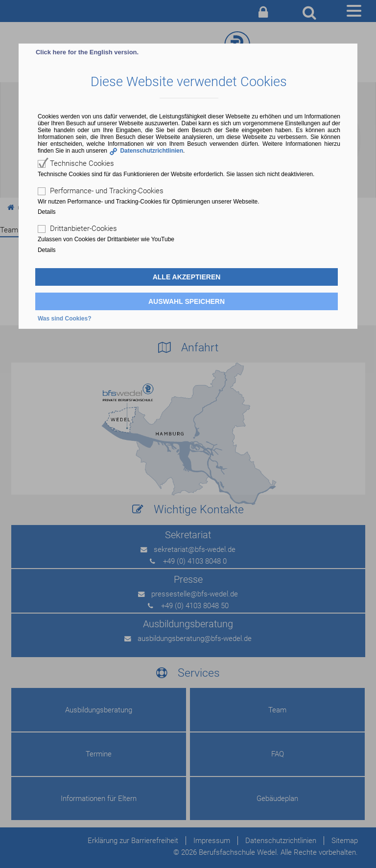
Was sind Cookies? (65, 319)
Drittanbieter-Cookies (83, 228)
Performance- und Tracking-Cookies (107, 191)
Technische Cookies (82, 163)
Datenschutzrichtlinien (152, 151)
